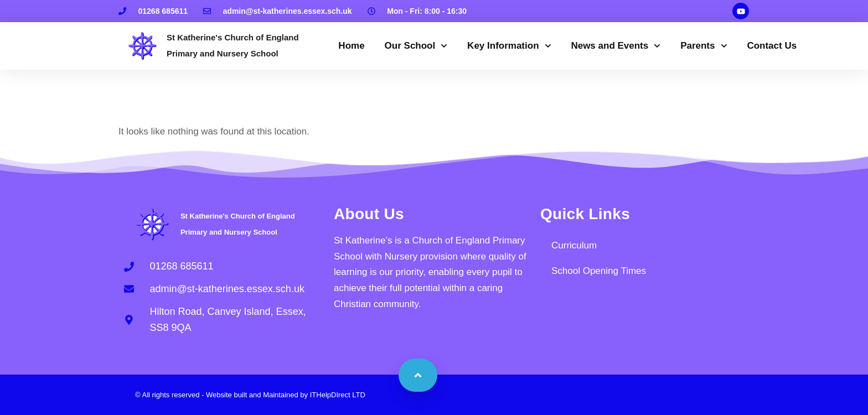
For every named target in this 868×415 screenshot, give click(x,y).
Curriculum (574, 245)
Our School (416, 46)
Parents (704, 46)
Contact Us (772, 46)
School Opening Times (599, 271)
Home (351, 46)
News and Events (616, 46)
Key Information (509, 46)
